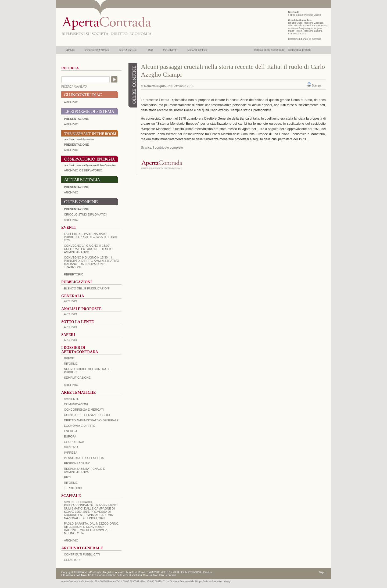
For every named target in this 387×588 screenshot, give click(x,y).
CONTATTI (170, 50)
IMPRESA (71, 453)
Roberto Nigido (155, 86)
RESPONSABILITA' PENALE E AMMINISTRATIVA (85, 470)
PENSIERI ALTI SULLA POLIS (84, 458)
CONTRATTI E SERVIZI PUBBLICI (87, 415)
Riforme (71, 364)
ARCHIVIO (71, 102)
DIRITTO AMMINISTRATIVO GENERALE (91, 420)
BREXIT (69, 358)
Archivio (71, 192)
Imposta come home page (269, 50)
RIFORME (71, 483)
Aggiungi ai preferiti (300, 50)
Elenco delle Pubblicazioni (87, 288)
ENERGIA (71, 431)
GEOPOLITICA (74, 442)
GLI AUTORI (72, 560)
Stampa (317, 86)
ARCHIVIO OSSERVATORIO (83, 170)
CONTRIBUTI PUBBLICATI (82, 554)
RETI (67, 477)
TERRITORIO (73, 488)
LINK (150, 50)
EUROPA (70, 436)
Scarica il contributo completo (162, 148)
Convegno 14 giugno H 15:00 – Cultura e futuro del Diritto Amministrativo (88, 249)
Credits (207, 572)
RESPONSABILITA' (77, 463)
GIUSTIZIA (71, 447)
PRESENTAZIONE (97, 50)
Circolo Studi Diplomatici (85, 214)
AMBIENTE (71, 399)
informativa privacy (221, 581)
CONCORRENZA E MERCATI (84, 410)
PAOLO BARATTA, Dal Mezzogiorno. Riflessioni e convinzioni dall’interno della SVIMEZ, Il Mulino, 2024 (92, 528)
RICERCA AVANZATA (74, 87)
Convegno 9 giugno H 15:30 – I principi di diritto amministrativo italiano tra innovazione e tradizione (92, 262)
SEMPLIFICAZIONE (77, 378)
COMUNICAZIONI (76, 404)
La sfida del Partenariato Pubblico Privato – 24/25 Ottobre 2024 (91, 237)
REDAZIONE (128, 50)
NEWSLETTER (197, 50)
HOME (70, 50)
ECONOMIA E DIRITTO (80, 426)
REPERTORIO (74, 274)
